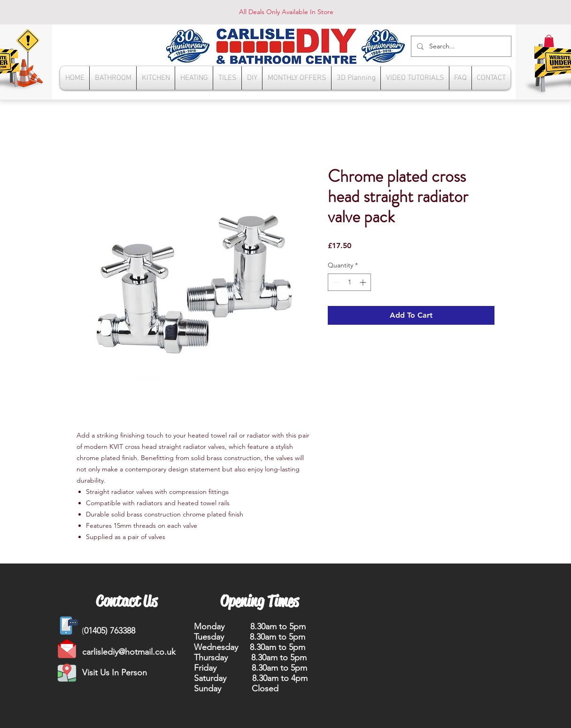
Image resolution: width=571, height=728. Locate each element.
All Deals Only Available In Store (286, 12)
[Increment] (364, 282)
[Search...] (460, 46)
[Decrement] (335, 282)
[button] (549, 41)
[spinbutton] (349, 282)
